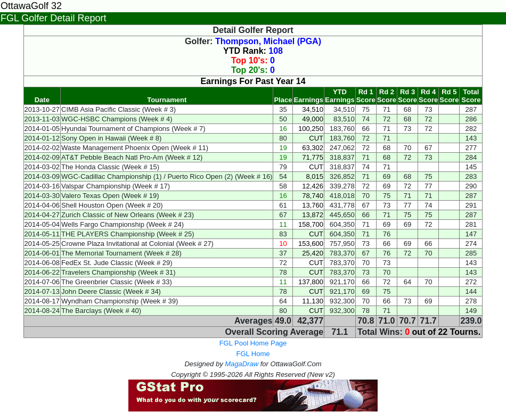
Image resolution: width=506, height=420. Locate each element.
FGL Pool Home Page (253, 343)
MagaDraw (242, 364)
